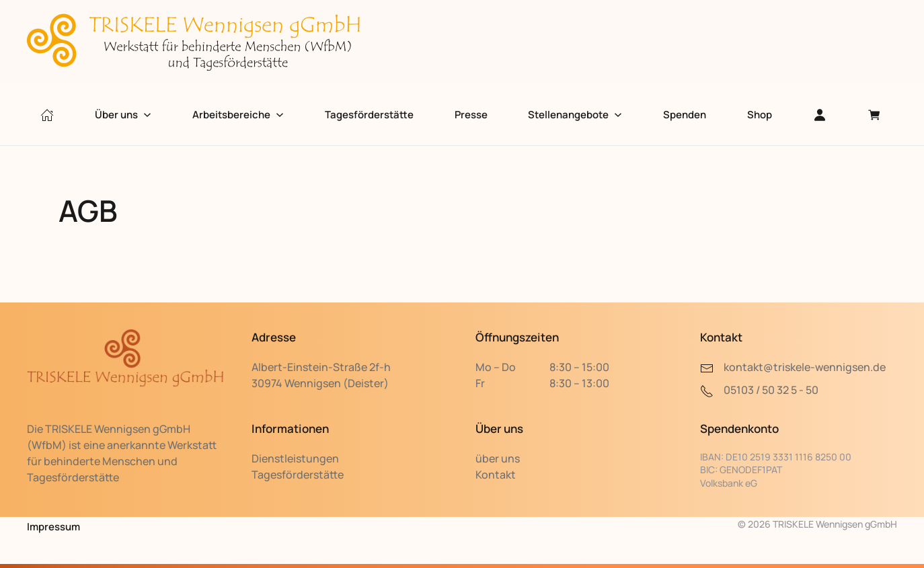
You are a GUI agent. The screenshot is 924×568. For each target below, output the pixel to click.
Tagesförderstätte (369, 115)
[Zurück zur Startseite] (195, 42)
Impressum (53, 527)
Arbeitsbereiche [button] (238, 115)
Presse (471, 115)
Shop (760, 115)
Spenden (685, 115)
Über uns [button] (123, 115)
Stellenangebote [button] (575, 115)
